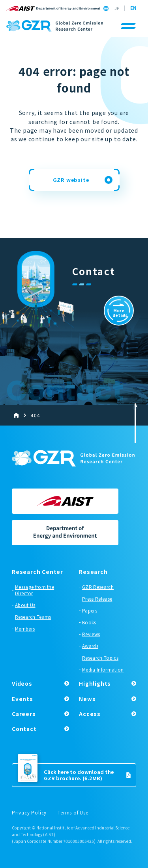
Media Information (103, 670)
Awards (90, 646)
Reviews (91, 634)
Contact (24, 729)
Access (90, 714)
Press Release (97, 599)
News (87, 699)
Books (89, 622)
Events (22, 699)
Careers (24, 714)
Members (25, 629)
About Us (25, 605)
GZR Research (98, 587)
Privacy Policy (29, 813)
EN (133, 8)
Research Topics (100, 658)
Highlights (95, 683)
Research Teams (33, 617)
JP (117, 8)
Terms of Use (73, 813)
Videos (22, 683)
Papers (90, 611)
